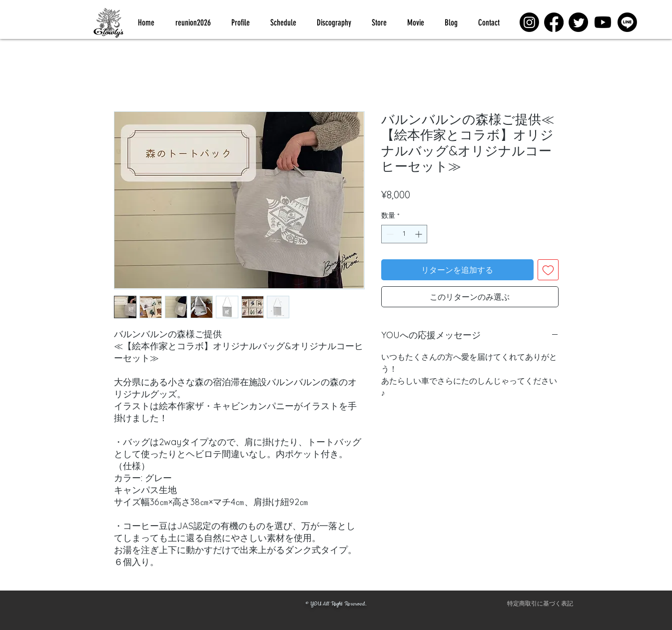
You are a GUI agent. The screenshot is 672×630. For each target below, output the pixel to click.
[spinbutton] (404, 234)
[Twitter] (578, 22)
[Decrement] (389, 234)
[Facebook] (554, 22)
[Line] (627, 22)
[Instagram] (529, 22)
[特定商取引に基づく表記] (540, 604)
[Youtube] (603, 22)
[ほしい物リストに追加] (548, 270)
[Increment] (419, 234)
